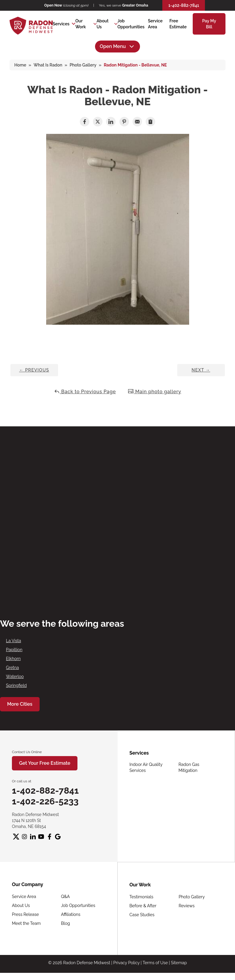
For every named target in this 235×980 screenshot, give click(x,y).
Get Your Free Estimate (45, 763)
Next (201, 370)
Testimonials (141, 897)
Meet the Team (26, 923)
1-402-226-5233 (45, 801)
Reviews (187, 906)
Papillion (14, 650)
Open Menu (118, 47)
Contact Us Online (27, 752)
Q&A (66, 897)
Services (61, 24)
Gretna (12, 668)
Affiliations (71, 914)
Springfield (16, 685)
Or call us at (22, 781)
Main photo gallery (154, 391)
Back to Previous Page (85, 391)
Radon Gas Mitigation (189, 767)
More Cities (20, 704)
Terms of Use (155, 963)
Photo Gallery (192, 897)
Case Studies (142, 915)
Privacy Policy (126, 963)
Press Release (25, 914)
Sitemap (179, 963)
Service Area (24, 897)
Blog (66, 923)
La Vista (14, 641)
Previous (34, 370)
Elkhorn (13, 659)
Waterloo (15, 676)
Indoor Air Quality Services (146, 767)
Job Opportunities (78, 905)
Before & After (143, 906)
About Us (102, 24)
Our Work (81, 24)
